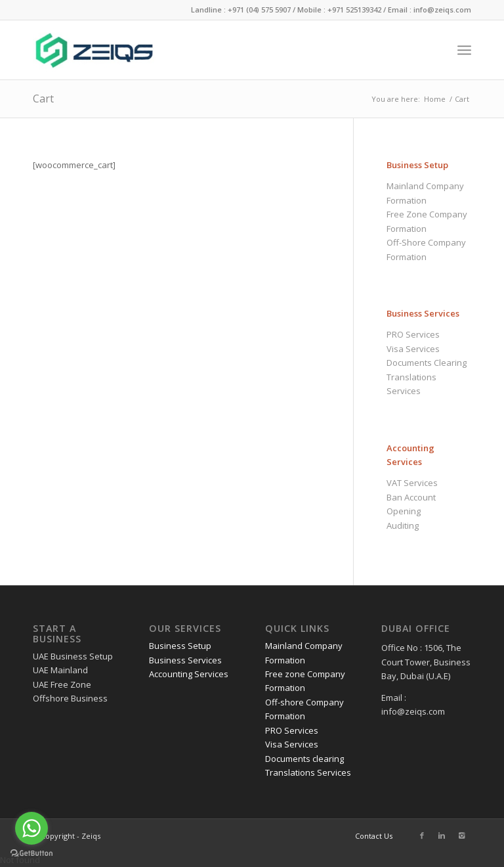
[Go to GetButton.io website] (31, 854)
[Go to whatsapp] (31, 828)
